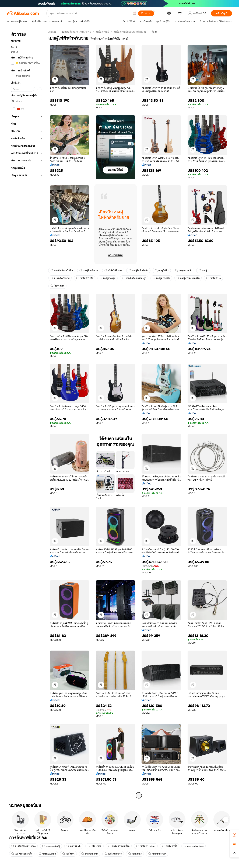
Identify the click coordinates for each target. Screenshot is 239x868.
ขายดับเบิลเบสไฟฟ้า (62, 270)
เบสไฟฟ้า (68, 854)
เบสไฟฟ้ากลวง (113, 854)
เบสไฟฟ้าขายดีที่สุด (119, 846)
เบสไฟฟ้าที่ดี (170, 846)
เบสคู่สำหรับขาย (89, 270)
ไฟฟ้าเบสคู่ (57, 286)
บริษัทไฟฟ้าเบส (113, 270)
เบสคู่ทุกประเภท (157, 854)
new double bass (194, 846)
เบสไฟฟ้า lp (213, 278)
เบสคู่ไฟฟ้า (162, 270)
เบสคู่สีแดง (135, 854)
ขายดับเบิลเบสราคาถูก (134, 278)
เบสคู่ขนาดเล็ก (184, 270)
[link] (234, 835)
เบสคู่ (203, 270)
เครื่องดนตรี (103, 32)
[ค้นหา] (146, 13)
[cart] (180, 14)
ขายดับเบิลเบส (47, 854)
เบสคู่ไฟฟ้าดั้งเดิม (138, 270)
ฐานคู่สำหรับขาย (60, 278)
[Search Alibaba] (90, 13)
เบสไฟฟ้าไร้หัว (85, 278)
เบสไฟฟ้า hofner (146, 846)
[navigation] (27, 414)
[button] (135, 13)
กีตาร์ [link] (154, 32)
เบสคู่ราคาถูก (108, 278)
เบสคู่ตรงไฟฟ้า (161, 278)
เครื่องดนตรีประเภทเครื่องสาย (130, 32)
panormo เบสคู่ (51, 846)
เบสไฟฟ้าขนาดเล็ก (22, 854)
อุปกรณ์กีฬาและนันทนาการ (76, 32)
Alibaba (52, 32)
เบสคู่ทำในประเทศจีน (188, 278)
